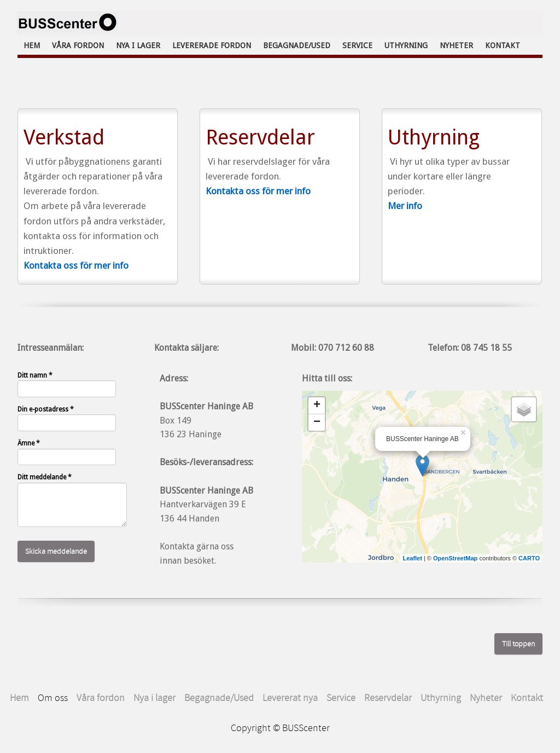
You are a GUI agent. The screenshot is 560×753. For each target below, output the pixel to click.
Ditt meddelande (45, 477)
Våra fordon (78, 45)
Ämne (29, 443)
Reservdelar (388, 698)
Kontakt (503, 45)
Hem (32, 45)
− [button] (317, 422)
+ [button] (317, 406)
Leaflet (412, 558)
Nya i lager (138, 45)
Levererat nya (290, 698)
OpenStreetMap (455, 558)
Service (357, 45)
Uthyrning (406, 45)
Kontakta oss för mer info (76, 265)
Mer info (405, 206)
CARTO (529, 558)
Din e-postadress (46, 409)
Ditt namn (35, 375)
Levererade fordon (212, 45)
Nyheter (456, 45)
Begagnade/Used (297, 45)
